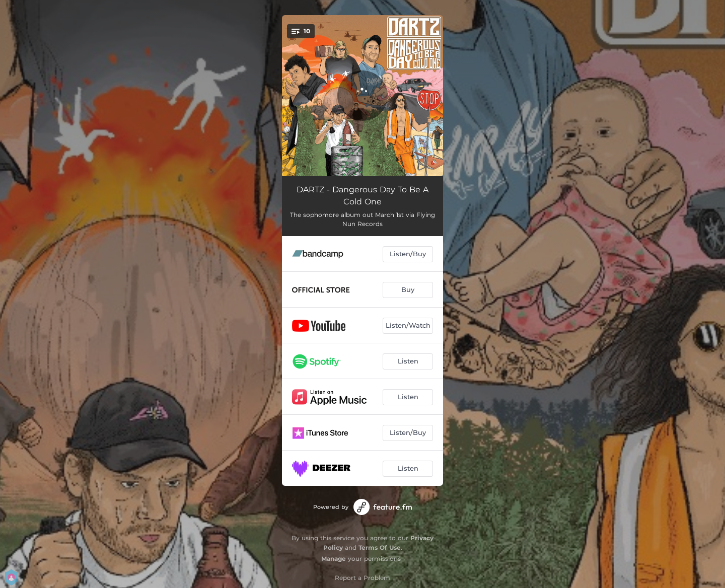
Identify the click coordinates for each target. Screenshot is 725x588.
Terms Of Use (380, 547)
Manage (334, 559)
